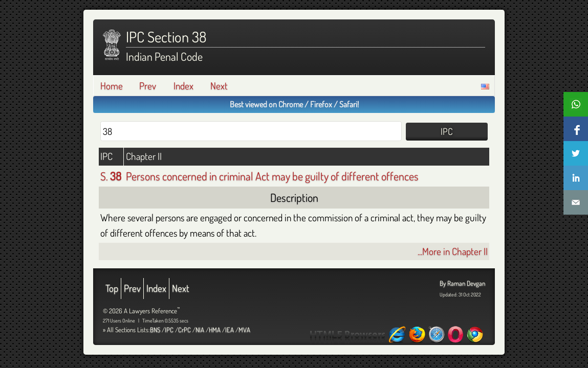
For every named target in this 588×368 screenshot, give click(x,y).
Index (183, 86)
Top (112, 288)
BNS (155, 330)
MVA (244, 330)
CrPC (184, 330)
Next (219, 86)
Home (112, 86)
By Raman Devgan (462, 283)
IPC (169, 330)
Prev (148, 86)
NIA (200, 330)
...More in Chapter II (453, 251)
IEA (230, 330)
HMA (215, 330)
